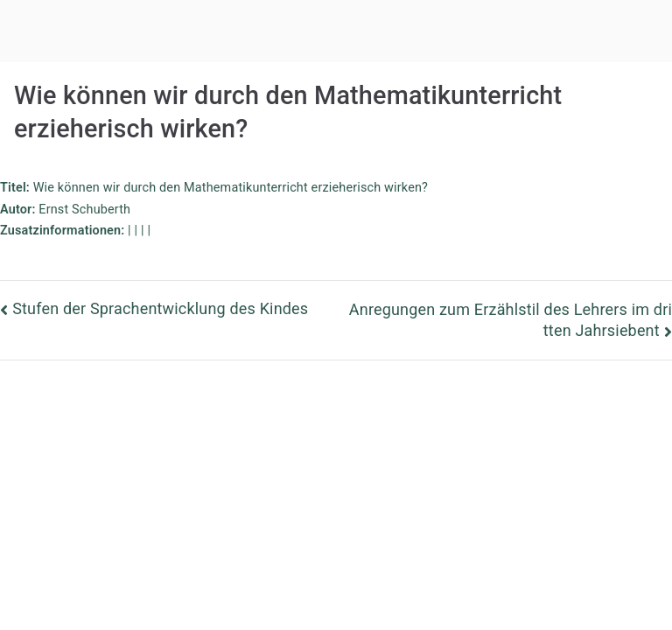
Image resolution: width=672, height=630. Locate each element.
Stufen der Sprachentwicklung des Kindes (160, 308)
